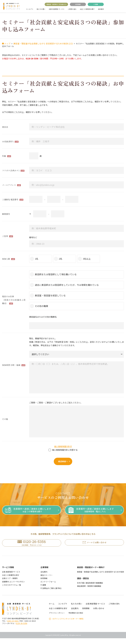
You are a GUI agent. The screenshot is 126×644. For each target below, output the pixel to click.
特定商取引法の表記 (76, 619)
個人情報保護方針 (62, 446)
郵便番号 (6, 214)
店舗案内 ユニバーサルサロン (13, 587)
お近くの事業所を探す (87, 9)
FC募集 (96, 4)
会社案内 (101, 9)
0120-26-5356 (22, 629)
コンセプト (30, 9)
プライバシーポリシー (57, 619)
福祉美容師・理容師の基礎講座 (89, 592)
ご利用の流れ (72, 9)
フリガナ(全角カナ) (11, 170)
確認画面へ (63, 461)
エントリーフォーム (48, 587)
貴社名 (5, 127)
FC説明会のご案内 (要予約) (51, 594)
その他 (5, 419)
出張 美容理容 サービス (57, 9)
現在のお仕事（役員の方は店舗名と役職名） (14, 300)
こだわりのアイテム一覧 (12, 591)
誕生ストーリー (47, 581)
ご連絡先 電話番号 (10, 199)
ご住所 (5, 236)
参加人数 (6, 259)
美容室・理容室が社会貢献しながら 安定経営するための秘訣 (100, 577)
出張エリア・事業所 (10, 584)
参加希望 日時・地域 (11, 365)
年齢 (4, 156)
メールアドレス (9, 185)
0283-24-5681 (13, 627)
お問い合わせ (99, 614)
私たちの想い (41, 9)
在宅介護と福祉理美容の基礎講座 (90, 588)
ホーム (52, 609)
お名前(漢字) (8, 141)
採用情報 (78, 4)
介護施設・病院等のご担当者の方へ (56, 4)
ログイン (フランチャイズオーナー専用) (68, 625)
